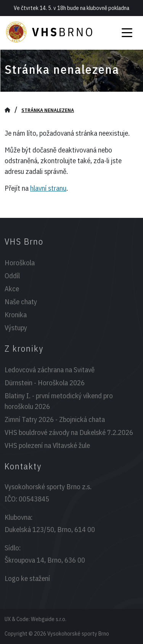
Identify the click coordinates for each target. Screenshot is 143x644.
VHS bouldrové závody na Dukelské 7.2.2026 (69, 432)
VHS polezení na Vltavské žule (47, 445)
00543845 (34, 499)
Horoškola (20, 263)
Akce (12, 289)
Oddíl (12, 276)
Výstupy (16, 328)
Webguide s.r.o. (49, 619)
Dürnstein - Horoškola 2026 (45, 383)
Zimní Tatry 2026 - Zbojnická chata (55, 419)
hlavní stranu (48, 188)
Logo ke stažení (27, 578)
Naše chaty (21, 302)
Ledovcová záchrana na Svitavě (50, 370)
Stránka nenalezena (48, 110)
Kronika (16, 315)
